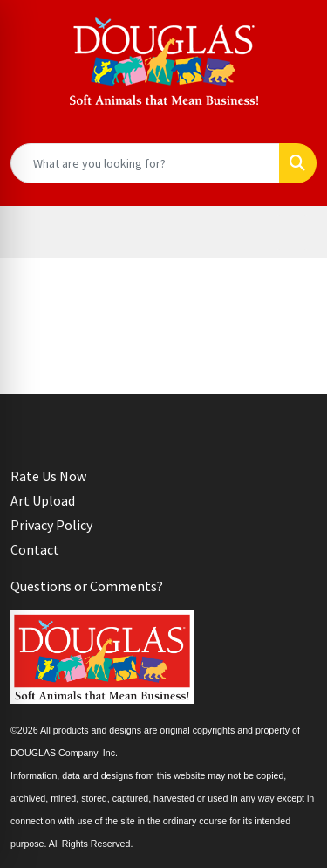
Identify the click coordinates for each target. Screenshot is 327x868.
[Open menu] (292, 232)
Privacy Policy (51, 525)
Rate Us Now (48, 476)
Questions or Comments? (87, 586)
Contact (35, 549)
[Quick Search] (145, 163)
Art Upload (43, 500)
